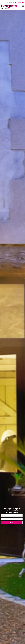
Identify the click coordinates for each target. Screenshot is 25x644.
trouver (12, 523)
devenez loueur (21, 2)
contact (15, 2)
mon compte (9, 2)
